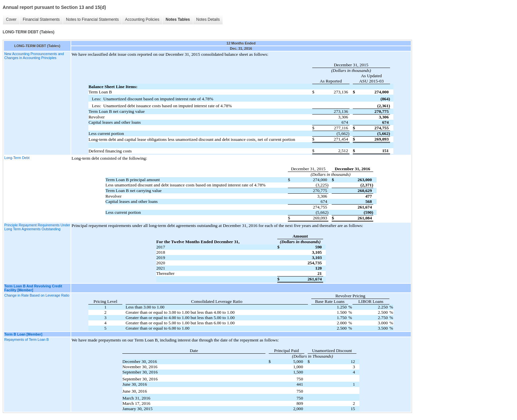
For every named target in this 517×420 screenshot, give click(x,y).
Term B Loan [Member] (23, 334)
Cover (11, 19)
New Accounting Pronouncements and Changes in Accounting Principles (34, 56)
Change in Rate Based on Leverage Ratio (37, 295)
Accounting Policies (142, 19)
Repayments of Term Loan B (27, 339)
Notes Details (208, 19)
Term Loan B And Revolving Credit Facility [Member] (33, 288)
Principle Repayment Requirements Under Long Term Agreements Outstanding (37, 227)
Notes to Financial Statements (92, 19)
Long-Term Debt (17, 158)
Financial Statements (41, 19)
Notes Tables (178, 19)
